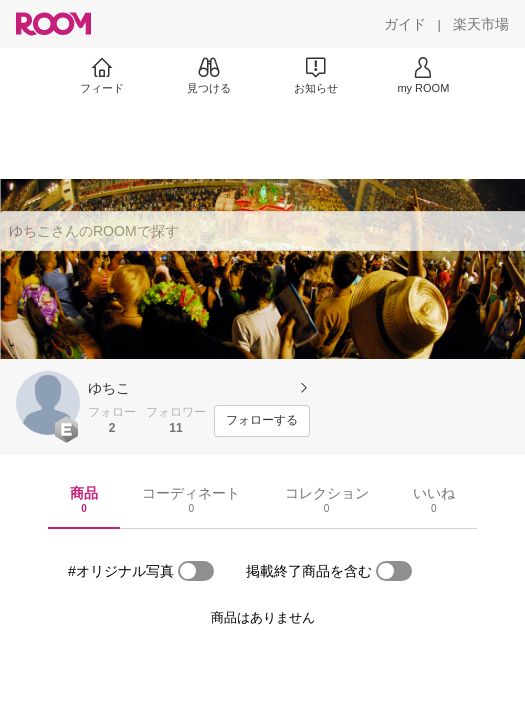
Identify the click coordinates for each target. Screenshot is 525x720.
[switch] (196, 571)
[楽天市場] (481, 24)
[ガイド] (405, 24)
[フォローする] (262, 421)
